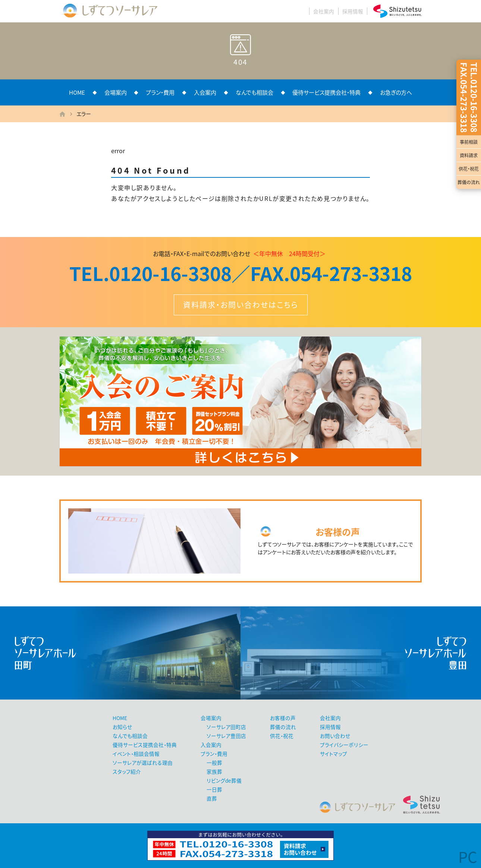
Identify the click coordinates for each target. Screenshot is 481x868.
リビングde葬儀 (224, 780)
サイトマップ (334, 754)
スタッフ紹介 (127, 771)
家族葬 (214, 771)
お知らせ (122, 727)
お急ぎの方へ (396, 92)
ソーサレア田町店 (226, 727)
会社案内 (324, 11)
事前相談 (469, 142)
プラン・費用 (160, 92)
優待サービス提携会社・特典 (326, 92)
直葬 (212, 798)
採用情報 (353, 11)
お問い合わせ (335, 736)
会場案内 (116, 92)
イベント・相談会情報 (136, 754)
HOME (77, 92)
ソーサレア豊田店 (226, 736)
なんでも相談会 (254, 92)
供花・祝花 (469, 169)
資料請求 (469, 155)
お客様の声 (283, 718)
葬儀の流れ (469, 182)
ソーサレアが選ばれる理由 (143, 763)
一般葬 (214, 763)
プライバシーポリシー (344, 745)
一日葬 (214, 789)
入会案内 (205, 92)
